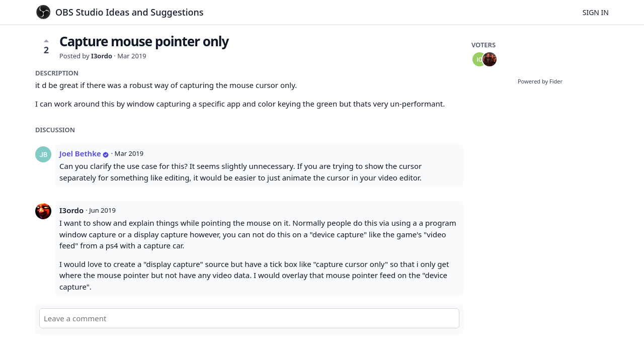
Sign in (596, 12)
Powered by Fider (540, 81)
